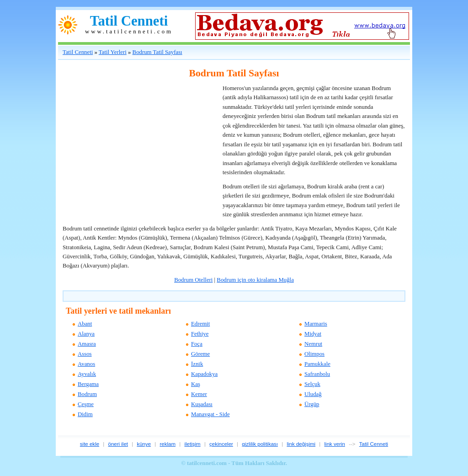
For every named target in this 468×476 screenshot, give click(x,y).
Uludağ (313, 394)
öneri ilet (118, 444)
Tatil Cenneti (129, 21)
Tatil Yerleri (113, 52)
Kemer (199, 394)
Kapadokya (204, 374)
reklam (168, 444)
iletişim (192, 444)
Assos (85, 354)
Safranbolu (317, 374)
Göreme (200, 354)
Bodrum (87, 394)
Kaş (196, 384)
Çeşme (86, 404)
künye (144, 444)
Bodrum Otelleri (193, 280)
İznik (197, 364)
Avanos (86, 364)
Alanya (86, 334)
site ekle (90, 444)
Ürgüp (312, 404)
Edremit (200, 324)
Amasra (87, 344)
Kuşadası (202, 404)
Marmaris (316, 324)
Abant (85, 324)
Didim (85, 414)
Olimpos (314, 354)
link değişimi (301, 444)
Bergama (88, 384)
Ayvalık (87, 374)
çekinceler (221, 444)
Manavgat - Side (210, 414)
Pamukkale (317, 364)
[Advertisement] (131, 141)
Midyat (313, 334)
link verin (335, 444)
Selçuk (312, 384)
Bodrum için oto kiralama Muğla (255, 280)
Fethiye (200, 334)
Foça (197, 344)
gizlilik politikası (260, 444)
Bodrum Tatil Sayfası (157, 52)
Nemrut (313, 344)
